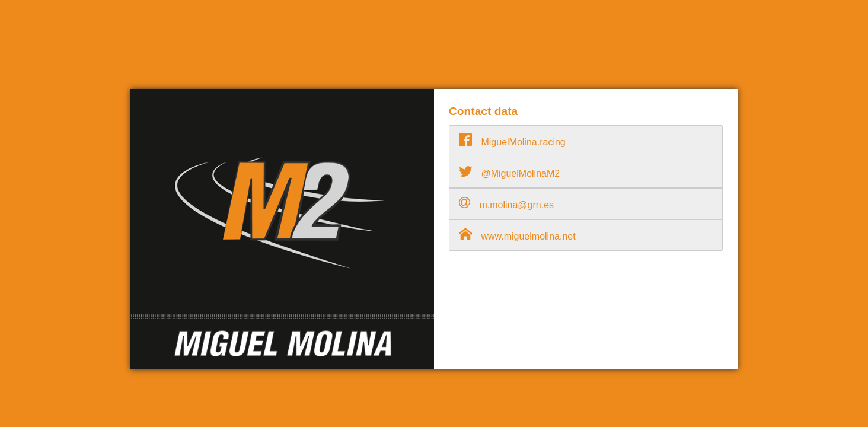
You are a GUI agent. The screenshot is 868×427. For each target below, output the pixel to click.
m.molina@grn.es (506, 203)
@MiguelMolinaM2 (509, 171)
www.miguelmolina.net (517, 234)
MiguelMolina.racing (512, 140)
